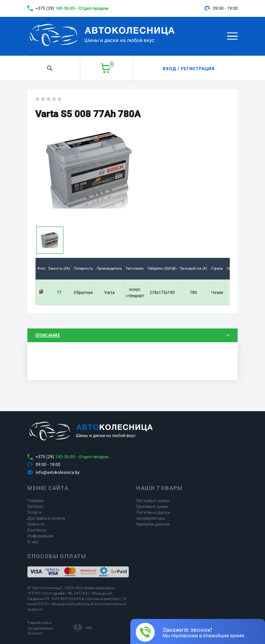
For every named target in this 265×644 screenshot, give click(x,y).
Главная (35, 501)
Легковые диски (153, 512)
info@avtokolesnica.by (58, 473)
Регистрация (198, 69)
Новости (36, 524)
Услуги (34, 512)
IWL (89, 628)
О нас (33, 542)
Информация (41, 536)
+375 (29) (72, 8)
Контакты (37, 530)
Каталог (35, 507)
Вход (169, 69)
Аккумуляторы (151, 518)
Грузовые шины (152, 507)
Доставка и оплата (46, 518)
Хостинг (35, 633)
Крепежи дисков (153, 524)
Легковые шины (153, 501)
